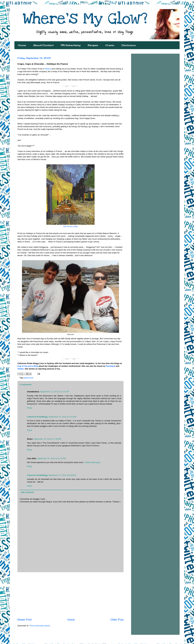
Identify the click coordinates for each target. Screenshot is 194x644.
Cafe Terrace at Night (70, 227)
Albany (48, 69)
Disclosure (129, 45)
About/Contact (43, 45)
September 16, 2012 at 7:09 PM (47, 439)
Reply (29, 408)
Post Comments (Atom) (40, 626)
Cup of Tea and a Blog (28, 366)
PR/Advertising (71, 45)
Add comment (27, 492)
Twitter (21, 369)
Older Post (117, 620)
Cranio (110, 45)
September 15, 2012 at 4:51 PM (62, 417)
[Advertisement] (70, 595)
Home (22, 45)
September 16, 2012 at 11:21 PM (52, 458)
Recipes (93, 45)
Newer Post (25, 620)
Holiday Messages (92, 462)
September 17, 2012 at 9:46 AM (62, 475)
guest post (29, 378)
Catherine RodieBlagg (37, 417)
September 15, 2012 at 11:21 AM (54, 392)
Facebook (111, 366)
